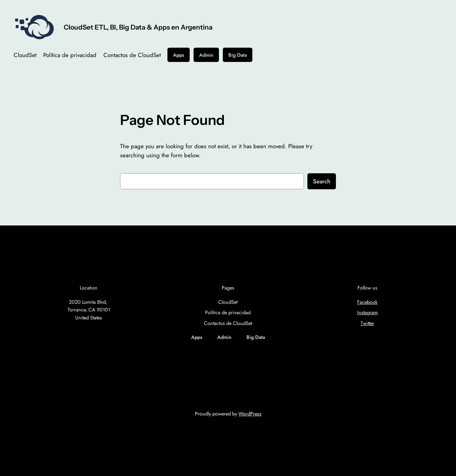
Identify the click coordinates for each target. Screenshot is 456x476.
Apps (179, 55)
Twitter (367, 323)
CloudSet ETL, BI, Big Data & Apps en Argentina (138, 27)
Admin (206, 55)
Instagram (367, 312)
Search (322, 181)
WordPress (250, 414)
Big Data (238, 55)
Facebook (367, 302)
